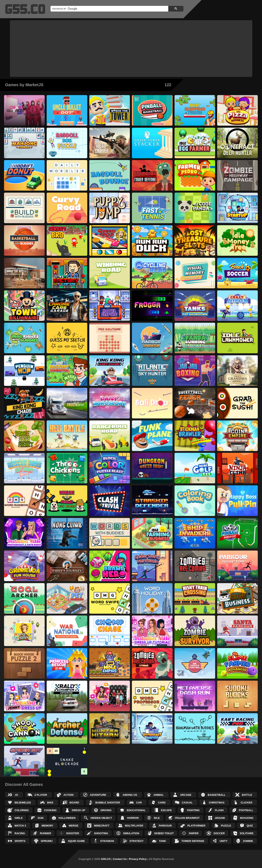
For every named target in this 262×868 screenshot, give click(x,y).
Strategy (137, 841)
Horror (133, 818)
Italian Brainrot (187, 818)
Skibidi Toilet (164, 833)
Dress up (79, 810)
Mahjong (247, 818)
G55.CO (106, 859)
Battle (247, 795)
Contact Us (120, 859)
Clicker (246, 803)
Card (162, 803)
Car (139, 803)
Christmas (217, 803)
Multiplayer (134, 826)
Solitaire (247, 833)
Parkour (165, 826)
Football (246, 810)
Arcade (186, 795)
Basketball (217, 795)
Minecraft (102, 826)
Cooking (50, 810)
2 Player (41, 795)
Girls (19, 818)
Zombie (248, 841)
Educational (136, 810)
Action (68, 795)
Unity (224, 841)
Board (74, 803)
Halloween (67, 818)
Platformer (196, 826)
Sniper (194, 833)
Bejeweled (23, 803)
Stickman (107, 841)
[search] (109, 9)
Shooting (101, 833)
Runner (45, 833)
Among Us (130, 795)
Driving (106, 810)
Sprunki (47, 841)
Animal (159, 795)
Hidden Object (101, 818)
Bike (50, 803)
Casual (187, 803)
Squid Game (76, 841)
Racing (20, 833)
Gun (41, 818)
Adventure (98, 795)
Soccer (219, 833)
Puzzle (226, 826)
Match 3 (20, 826)
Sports (20, 841)
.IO (16, 795)
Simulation (131, 833)
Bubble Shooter (108, 803)
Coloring (22, 810)
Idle (157, 818)
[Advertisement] (131, 49)
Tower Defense (193, 841)
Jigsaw (220, 818)
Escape (166, 810)
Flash (219, 810)
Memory (47, 826)
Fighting (193, 810)
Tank (163, 841)
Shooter (73, 833)
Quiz (250, 826)
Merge (74, 826)
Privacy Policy (138, 859)
